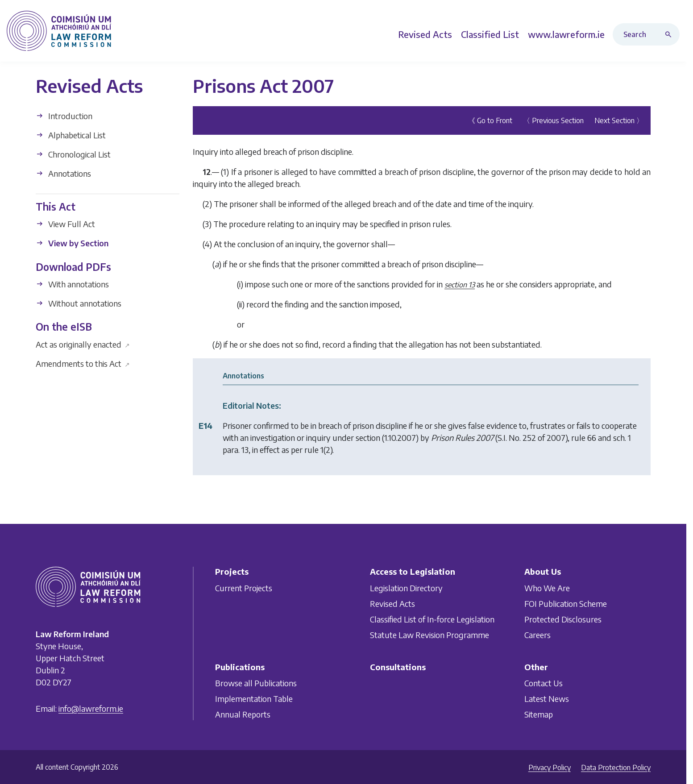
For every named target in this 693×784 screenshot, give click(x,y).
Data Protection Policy (616, 767)
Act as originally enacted (83, 344)
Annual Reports (243, 714)
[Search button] (670, 34)
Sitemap (539, 714)
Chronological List (73, 154)
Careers (537, 635)
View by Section (72, 243)
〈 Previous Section (553, 120)
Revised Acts (392, 604)
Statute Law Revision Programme (429, 635)
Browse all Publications (256, 683)
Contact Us (544, 683)
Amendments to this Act (83, 363)
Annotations (63, 173)
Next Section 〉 (619, 120)
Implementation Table (254, 699)
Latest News (547, 699)
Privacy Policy (550, 767)
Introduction (64, 116)
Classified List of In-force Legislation (432, 619)
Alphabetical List (71, 135)
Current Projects (244, 588)
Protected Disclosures (563, 619)
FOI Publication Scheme (566, 604)
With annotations (72, 284)
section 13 (460, 285)
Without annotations (79, 303)
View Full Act (65, 224)
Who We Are (547, 588)
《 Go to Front (490, 120)
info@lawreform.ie (91, 708)
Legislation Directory (406, 588)
